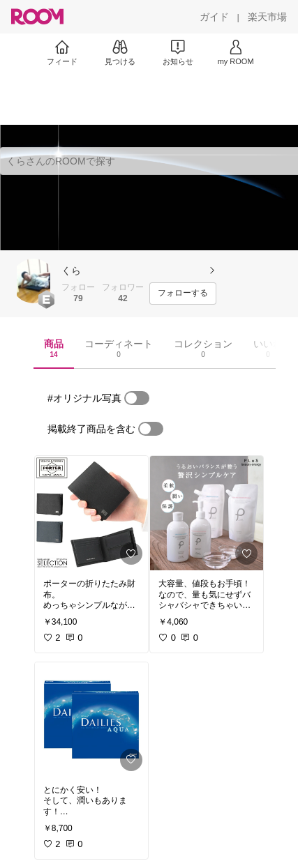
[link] (91, 513)
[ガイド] (214, 17)
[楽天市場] (267, 17)
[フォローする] (183, 294)
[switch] (137, 398)
